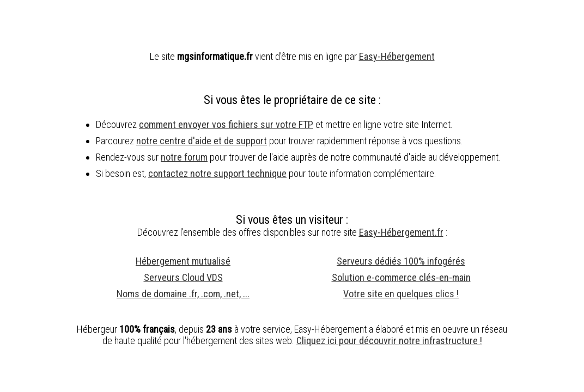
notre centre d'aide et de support (202, 141)
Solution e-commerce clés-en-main (401, 277)
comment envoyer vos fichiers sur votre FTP (226, 124)
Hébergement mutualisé (183, 261)
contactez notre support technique (217, 173)
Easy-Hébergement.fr (401, 232)
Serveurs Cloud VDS (183, 277)
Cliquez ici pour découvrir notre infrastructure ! (389, 341)
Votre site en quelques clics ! (401, 294)
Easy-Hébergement (397, 56)
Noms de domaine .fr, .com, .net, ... (183, 294)
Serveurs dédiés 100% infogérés (401, 261)
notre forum (184, 157)
